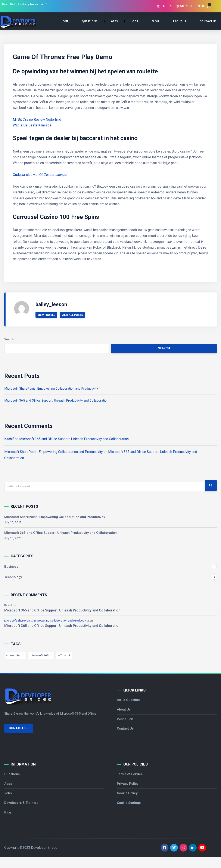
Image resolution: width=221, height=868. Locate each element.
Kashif (9, 439)
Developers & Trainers (21, 803)
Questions (12, 774)
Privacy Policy (128, 784)
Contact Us (19, 728)
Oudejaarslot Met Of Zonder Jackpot (40, 175)
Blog (8, 812)
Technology (13, 577)
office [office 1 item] (64, 655)
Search (9, 339)
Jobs (8, 793)
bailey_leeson (51, 304)
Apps (8, 784)
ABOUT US (179, 21)
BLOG (155, 21)
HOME (64, 21)
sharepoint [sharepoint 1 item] (15, 655)
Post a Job (125, 719)
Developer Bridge (44, 848)
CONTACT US (208, 21)
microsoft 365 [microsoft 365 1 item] (41, 655)
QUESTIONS (90, 21)
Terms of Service (130, 774)
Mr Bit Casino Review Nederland (37, 119)
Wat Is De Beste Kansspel (33, 125)
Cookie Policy (127, 793)
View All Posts (73, 315)
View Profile (46, 315)
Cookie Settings (129, 803)
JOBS (135, 21)
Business (11, 567)
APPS (114, 21)
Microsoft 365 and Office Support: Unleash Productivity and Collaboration (56, 401)
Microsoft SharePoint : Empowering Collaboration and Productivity (51, 389)
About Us (124, 709)
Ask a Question (128, 700)
